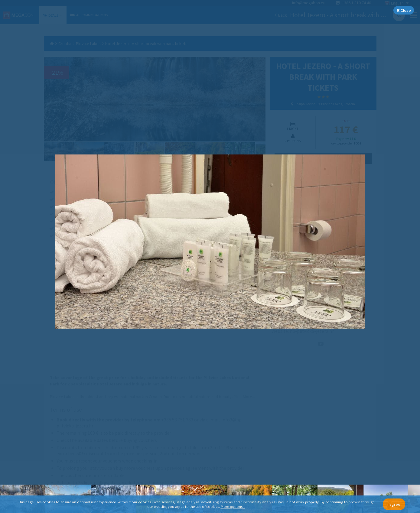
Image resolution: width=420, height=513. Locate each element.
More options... (233, 507)
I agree (394, 504)
